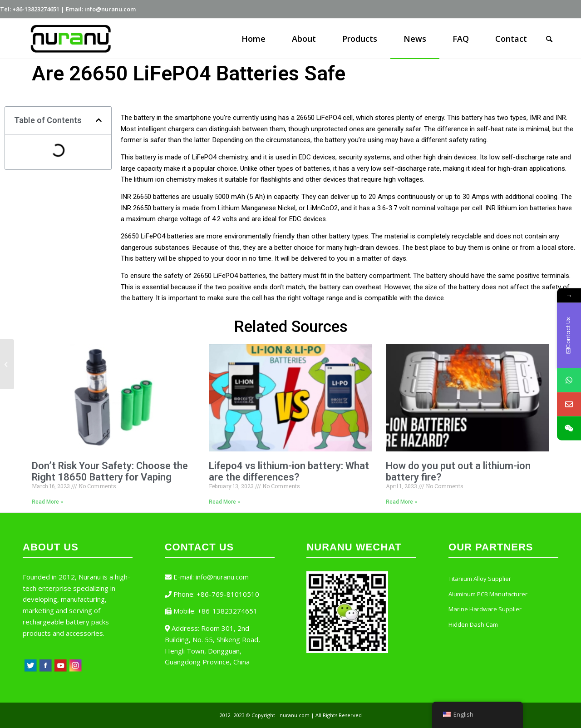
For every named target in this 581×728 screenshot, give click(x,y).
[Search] (549, 39)
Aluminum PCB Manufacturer (488, 594)
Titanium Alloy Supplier (480, 579)
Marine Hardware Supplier (485, 609)
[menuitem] (254, 39)
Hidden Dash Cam (473, 624)
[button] (99, 120)
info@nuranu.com (222, 577)
